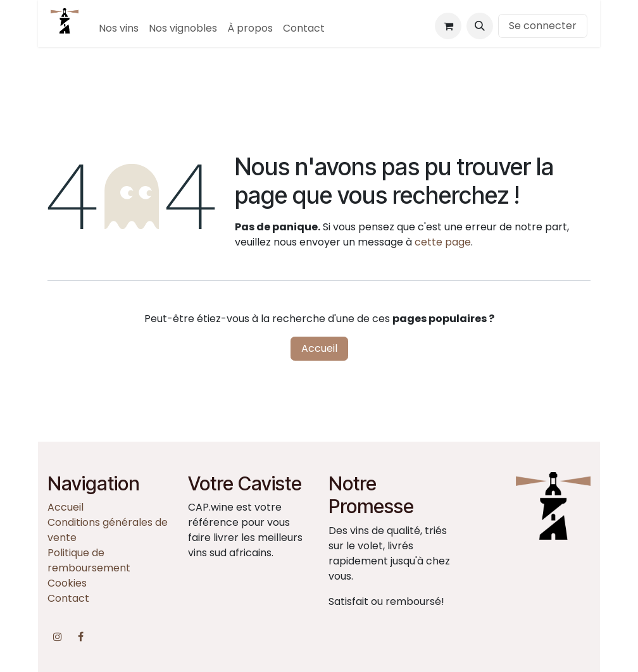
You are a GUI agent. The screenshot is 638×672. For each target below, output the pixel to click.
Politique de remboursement (89, 560)
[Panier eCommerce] (448, 26)
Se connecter (543, 26)
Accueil (319, 348)
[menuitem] (119, 28)
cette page (443, 242)
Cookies (67, 583)
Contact (68, 598)
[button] (480, 26)
